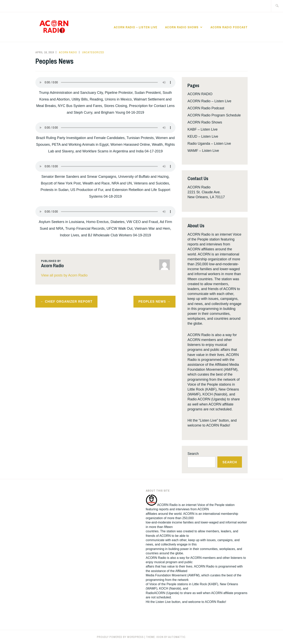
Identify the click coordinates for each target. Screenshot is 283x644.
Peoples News (152, 302)
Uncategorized (93, 52)
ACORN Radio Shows (182, 27)
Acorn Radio (68, 52)
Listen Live (163, 602)
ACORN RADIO (200, 94)
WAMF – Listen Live (203, 151)
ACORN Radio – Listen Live (136, 27)
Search (193, 454)
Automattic (177, 637)
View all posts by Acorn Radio (64, 275)
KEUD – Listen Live (203, 136)
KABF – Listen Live (203, 129)
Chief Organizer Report (69, 302)
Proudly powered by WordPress (120, 637)
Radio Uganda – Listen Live (209, 144)
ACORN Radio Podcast (229, 27)
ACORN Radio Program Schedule (214, 115)
